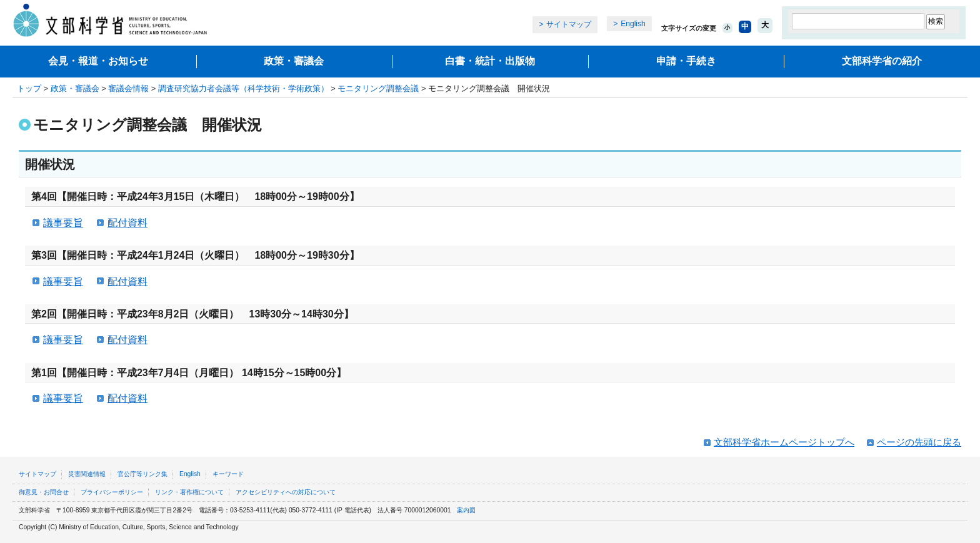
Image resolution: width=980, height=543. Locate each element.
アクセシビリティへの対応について (286, 492)
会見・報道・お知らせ (98, 61)
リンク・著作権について (189, 492)
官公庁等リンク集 (142, 474)
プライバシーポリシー (112, 492)
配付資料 (127, 223)
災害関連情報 (87, 474)
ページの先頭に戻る (919, 442)
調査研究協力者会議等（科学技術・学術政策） (243, 88)
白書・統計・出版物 (490, 61)
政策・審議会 (294, 61)
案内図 (466, 510)
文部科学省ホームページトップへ (784, 442)
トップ (29, 88)
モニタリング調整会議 (378, 88)
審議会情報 (128, 88)
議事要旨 (63, 223)
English (633, 24)
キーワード (228, 474)
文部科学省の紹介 (882, 61)
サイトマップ (569, 24)
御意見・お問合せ (44, 492)
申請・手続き (686, 61)
